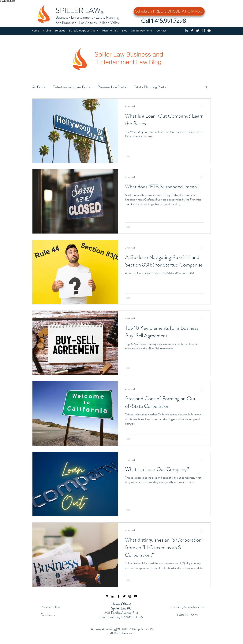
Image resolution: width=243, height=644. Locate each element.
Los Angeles (88, 23)
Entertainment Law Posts (71, 87)
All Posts (39, 87)
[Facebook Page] (118, 596)
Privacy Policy (50, 607)
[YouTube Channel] (209, 31)
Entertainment (82, 17)
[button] (60, 30)
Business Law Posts (112, 87)
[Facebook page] (192, 31)
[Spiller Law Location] (107, 596)
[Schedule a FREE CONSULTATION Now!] (169, 11)
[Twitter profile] (198, 31)
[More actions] (203, 106)
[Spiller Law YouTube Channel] (136, 596)
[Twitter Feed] (124, 596)
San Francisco (66, 23)
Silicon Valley (109, 23)
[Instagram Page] (130, 596)
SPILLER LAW (78, 10)
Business (62, 17)
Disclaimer (48, 615)
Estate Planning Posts (150, 87)
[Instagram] (203, 31)
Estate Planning (107, 17)
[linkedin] (186, 31)
